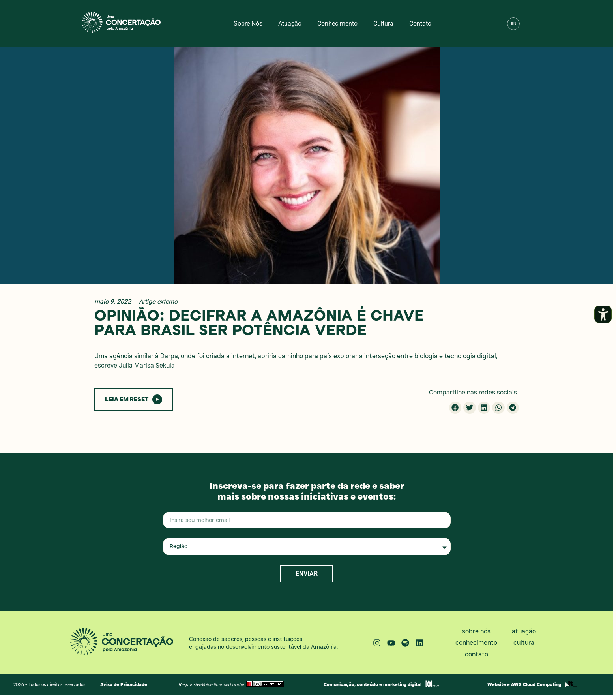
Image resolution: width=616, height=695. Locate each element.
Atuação (290, 23)
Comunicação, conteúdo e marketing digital (373, 684)
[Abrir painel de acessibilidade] (603, 314)
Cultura (383, 23)
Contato (420, 23)
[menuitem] (513, 24)
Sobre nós (248, 23)
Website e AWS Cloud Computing (524, 684)
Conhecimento (337, 23)
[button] (530, 24)
